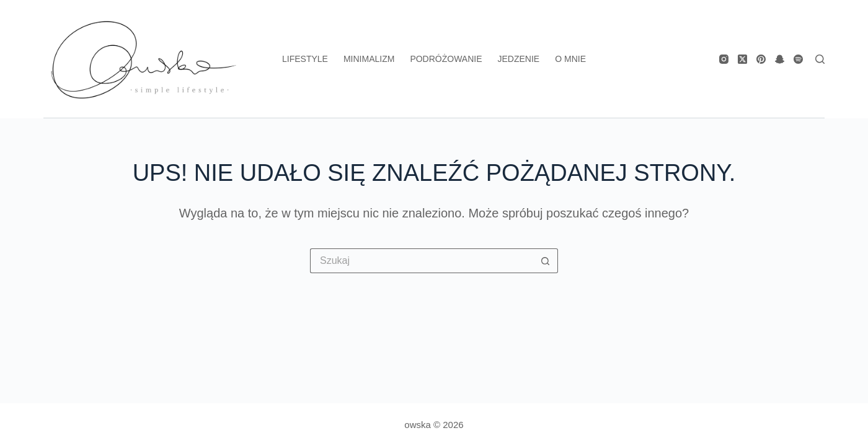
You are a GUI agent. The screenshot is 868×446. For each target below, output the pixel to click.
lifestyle (305, 59)
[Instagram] (724, 59)
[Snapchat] (780, 59)
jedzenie (519, 59)
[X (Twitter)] (742, 59)
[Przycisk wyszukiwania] (546, 261)
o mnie (570, 59)
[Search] (820, 59)
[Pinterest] (761, 59)
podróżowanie (446, 59)
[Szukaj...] (422, 261)
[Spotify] (798, 59)
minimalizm (369, 59)
